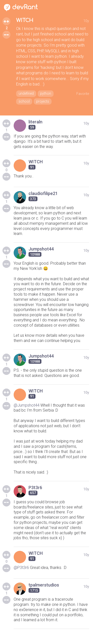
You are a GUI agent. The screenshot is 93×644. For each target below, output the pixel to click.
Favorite (83, 94)
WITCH (25, 20)
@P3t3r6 (21, 568)
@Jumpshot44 (27, 405)
